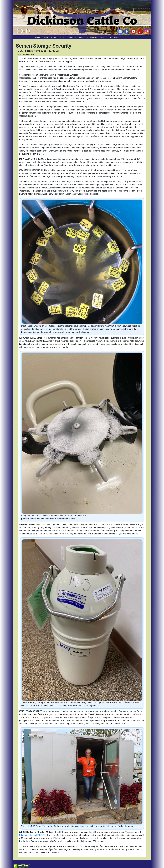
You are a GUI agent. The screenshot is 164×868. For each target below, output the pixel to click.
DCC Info (58, 37)
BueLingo (82, 37)
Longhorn (70, 37)
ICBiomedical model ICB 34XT (32, 835)
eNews (102, 37)
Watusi (93, 37)
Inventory (47, 37)
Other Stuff (112, 37)
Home (38, 37)
